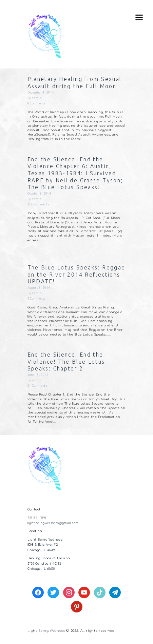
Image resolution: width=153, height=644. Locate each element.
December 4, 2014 (41, 93)
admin (37, 98)
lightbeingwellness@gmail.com (53, 523)
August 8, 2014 (39, 288)
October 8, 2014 (39, 194)
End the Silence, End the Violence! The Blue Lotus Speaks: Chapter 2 (66, 361)
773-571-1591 (37, 518)
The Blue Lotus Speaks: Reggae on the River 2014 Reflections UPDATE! (76, 274)
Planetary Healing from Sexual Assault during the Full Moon (75, 83)
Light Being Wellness (46, 631)
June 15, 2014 (38, 375)
